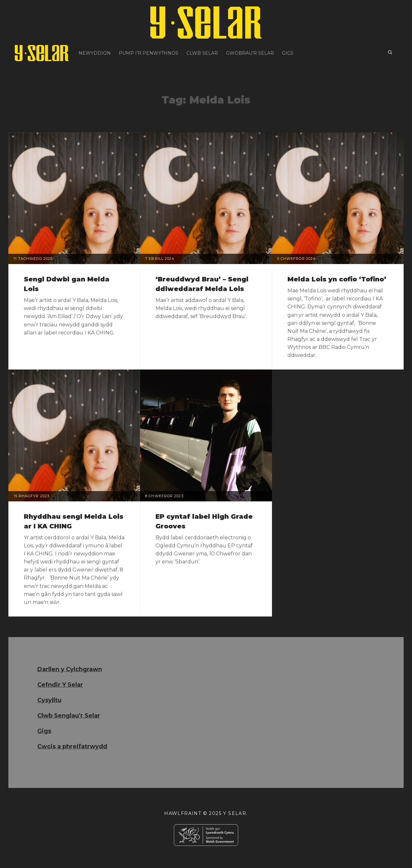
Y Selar (235, 813)
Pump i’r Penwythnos (149, 53)
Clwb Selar (202, 53)
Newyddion (95, 53)
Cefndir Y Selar (60, 685)
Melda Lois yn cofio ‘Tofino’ (337, 279)
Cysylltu (49, 700)
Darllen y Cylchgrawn (70, 669)
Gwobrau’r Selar (250, 53)
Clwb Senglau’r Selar (69, 716)
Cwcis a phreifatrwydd (72, 746)
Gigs (288, 53)
